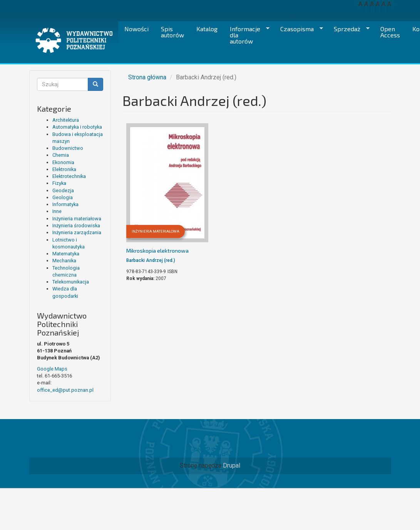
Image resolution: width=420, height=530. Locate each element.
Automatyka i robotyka (77, 127)
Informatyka (65, 204)
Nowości (136, 29)
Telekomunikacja (71, 282)
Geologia (63, 197)
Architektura (66, 120)
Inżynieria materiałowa (77, 219)
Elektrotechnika (69, 176)
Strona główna (147, 77)
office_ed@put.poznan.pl (65, 390)
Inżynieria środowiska (76, 226)
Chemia (61, 155)
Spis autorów (172, 32)
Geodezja (63, 190)
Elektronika (64, 169)
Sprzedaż (349, 29)
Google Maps (52, 369)
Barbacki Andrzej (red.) (151, 260)
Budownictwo (68, 148)
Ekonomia (63, 162)
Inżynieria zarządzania (77, 232)
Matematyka (66, 254)
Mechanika (64, 261)
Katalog (207, 29)
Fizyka (59, 183)
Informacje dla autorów (247, 35)
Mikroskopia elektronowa (157, 251)
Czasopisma (299, 29)
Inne (57, 211)
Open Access (390, 32)
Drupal (232, 465)
